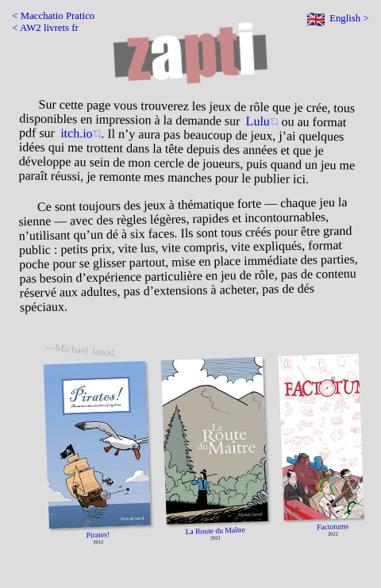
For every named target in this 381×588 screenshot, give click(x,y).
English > (349, 18)
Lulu (258, 121)
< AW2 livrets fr (45, 28)
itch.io (77, 133)
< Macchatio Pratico (53, 16)
